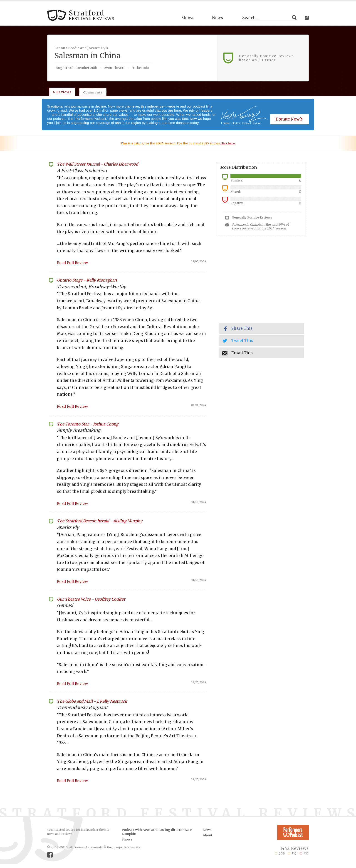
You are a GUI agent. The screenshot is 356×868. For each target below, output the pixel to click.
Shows (188, 13)
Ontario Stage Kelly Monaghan (87, 277)
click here (228, 141)
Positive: (237, 177)
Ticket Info (141, 65)
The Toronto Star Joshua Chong (88, 421)
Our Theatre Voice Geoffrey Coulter (91, 596)
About (208, 833)
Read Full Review (74, 260)
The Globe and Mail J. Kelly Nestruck (92, 698)
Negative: (237, 200)
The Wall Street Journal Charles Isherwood (98, 161)
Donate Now (289, 116)
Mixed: (236, 189)
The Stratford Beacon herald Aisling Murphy (100, 518)
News (218, 13)
